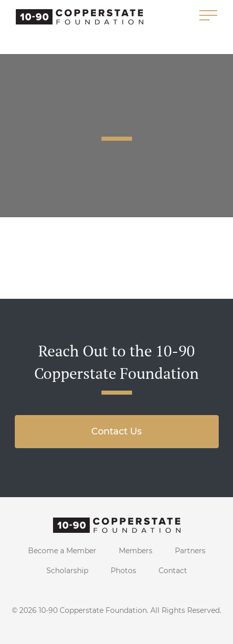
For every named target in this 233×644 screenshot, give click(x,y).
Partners (190, 551)
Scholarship (67, 571)
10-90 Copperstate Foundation (93, 610)
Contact (173, 571)
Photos (123, 571)
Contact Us (116, 431)
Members (136, 551)
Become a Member (62, 551)
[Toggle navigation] (208, 16)
